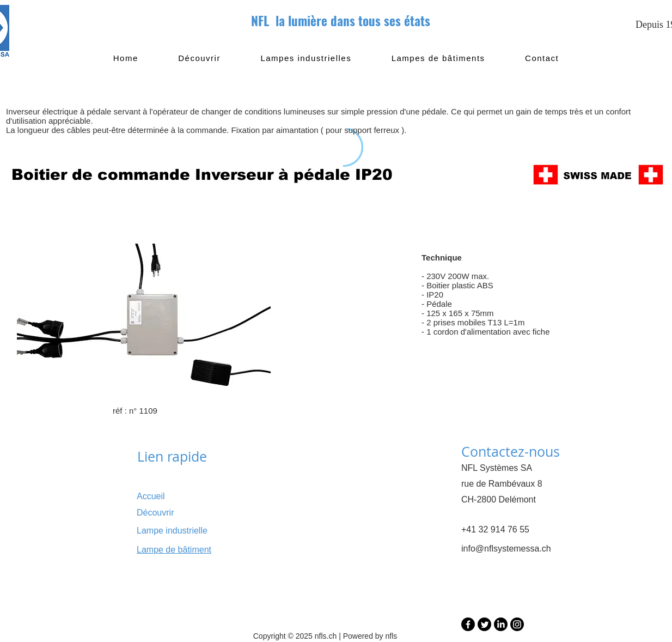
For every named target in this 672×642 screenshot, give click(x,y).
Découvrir (155, 513)
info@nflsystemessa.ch (506, 549)
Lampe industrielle (172, 531)
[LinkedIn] (501, 624)
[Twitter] (484, 624)
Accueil (151, 496)
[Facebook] (468, 624)
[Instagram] (517, 624)
